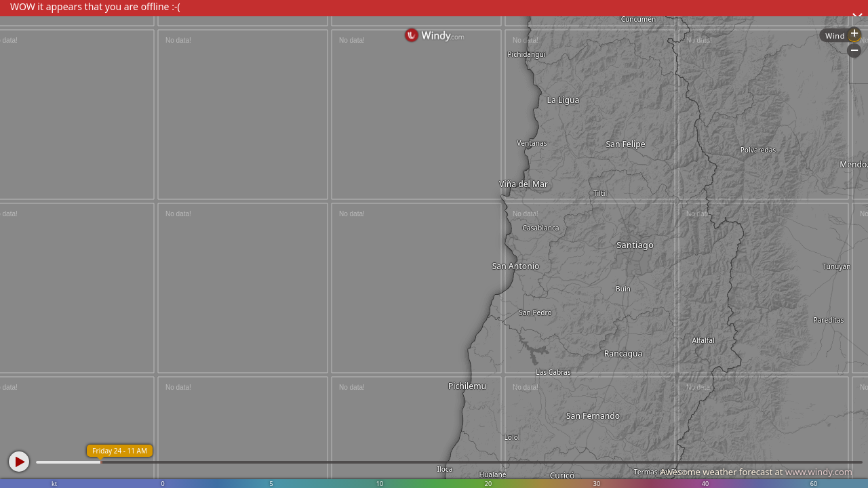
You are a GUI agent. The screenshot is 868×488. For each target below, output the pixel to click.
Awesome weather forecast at (756, 472)
